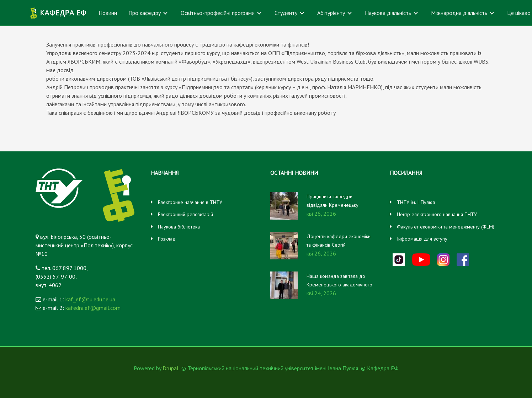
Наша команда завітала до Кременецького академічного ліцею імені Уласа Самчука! (339, 285)
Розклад (167, 239)
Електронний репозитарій (185, 214)
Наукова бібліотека (179, 227)
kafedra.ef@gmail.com (93, 308)
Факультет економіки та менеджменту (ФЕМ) (446, 227)
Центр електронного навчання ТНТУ (437, 214)
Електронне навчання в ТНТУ (190, 202)
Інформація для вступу (422, 239)
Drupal (171, 368)
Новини (108, 13)
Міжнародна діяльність (459, 13)
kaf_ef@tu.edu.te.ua (90, 299)
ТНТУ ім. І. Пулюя (416, 202)
